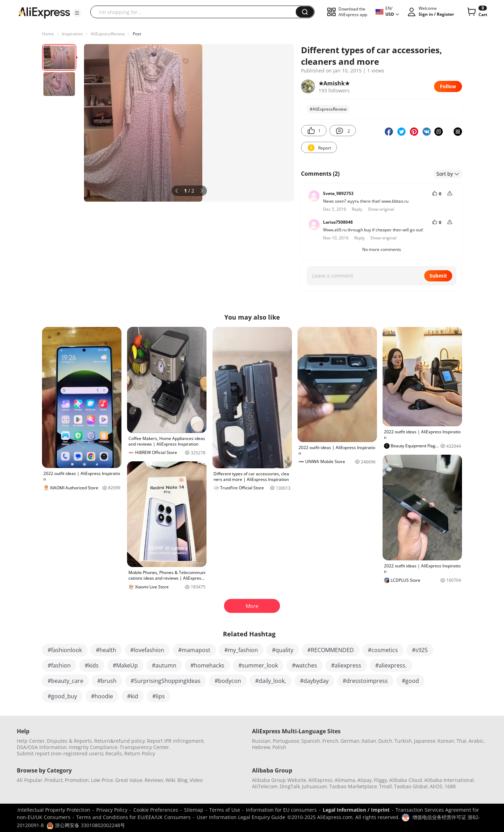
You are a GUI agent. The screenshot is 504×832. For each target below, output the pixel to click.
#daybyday (314, 681)
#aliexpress (346, 665)
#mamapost (194, 650)
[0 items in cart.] (477, 12)
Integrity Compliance (93, 747)
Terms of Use (225, 810)
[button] (77, 13)
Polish (279, 747)
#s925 (420, 650)
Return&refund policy (120, 741)
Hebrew (261, 747)
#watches (304, 665)
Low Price (102, 780)
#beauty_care (65, 681)
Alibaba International (449, 780)
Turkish (403, 741)
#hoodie (102, 696)
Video (196, 780)
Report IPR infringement (175, 741)
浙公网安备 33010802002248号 (86, 825)
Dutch (385, 741)
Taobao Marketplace (353, 786)
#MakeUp (125, 665)
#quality (283, 650)
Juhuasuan (315, 786)
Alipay (365, 780)
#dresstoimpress (365, 681)
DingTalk (290, 786)
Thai (461, 741)
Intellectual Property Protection (54, 810)
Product (54, 780)
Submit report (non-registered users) (60, 753)
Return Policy (140, 753)
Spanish (311, 741)
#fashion (59, 665)
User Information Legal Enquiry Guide (241, 817)
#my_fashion (241, 650)
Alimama (345, 780)
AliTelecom (265, 786)
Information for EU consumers (281, 810)
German (350, 741)
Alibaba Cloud (406, 780)
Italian (369, 741)
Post (137, 34)
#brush (107, 681)
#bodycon (228, 681)
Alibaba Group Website (279, 780)
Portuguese (286, 741)
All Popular (30, 780)
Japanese (425, 741)
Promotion (77, 780)
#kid (133, 696)
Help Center (31, 741)
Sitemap (194, 810)
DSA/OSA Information (42, 747)
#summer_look (258, 665)
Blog (183, 780)
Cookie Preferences (156, 810)
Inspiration (72, 34)
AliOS (436, 786)
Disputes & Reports (69, 741)
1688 (450, 786)
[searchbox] (196, 12)
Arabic (476, 741)
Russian (261, 741)
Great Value (129, 780)
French (330, 741)
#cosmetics (383, 650)
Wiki (170, 780)
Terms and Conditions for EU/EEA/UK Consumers (134, 817)
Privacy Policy (112, 810)
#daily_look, (271, 681)
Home (48, 34)
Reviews (154, 780)
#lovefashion (147, 650)
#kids (92, 665)
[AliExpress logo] (44, 12)
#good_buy (62, 696)
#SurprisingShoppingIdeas (166, 681)
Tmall (386, 786)
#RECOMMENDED (331, 650)
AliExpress (320, 780)
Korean (446, 741)
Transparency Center (144, 747)
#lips (159, 696)
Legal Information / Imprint (356, 810)
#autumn (164, 665)
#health (106, 650)
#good (410, 681)
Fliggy (380, 780)
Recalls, (114, 753)
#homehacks (207, 665)
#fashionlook (65, 650)
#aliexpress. (391, 665)
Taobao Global (411, 786)
